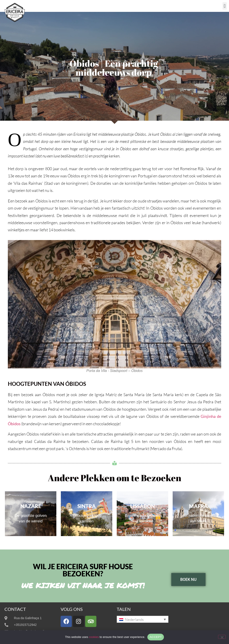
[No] (222, 637)
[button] (225, 6)
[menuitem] (143, 619)
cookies (94, 637)
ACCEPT (156, 637)
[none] (143, 619)
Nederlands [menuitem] (134, 619)
